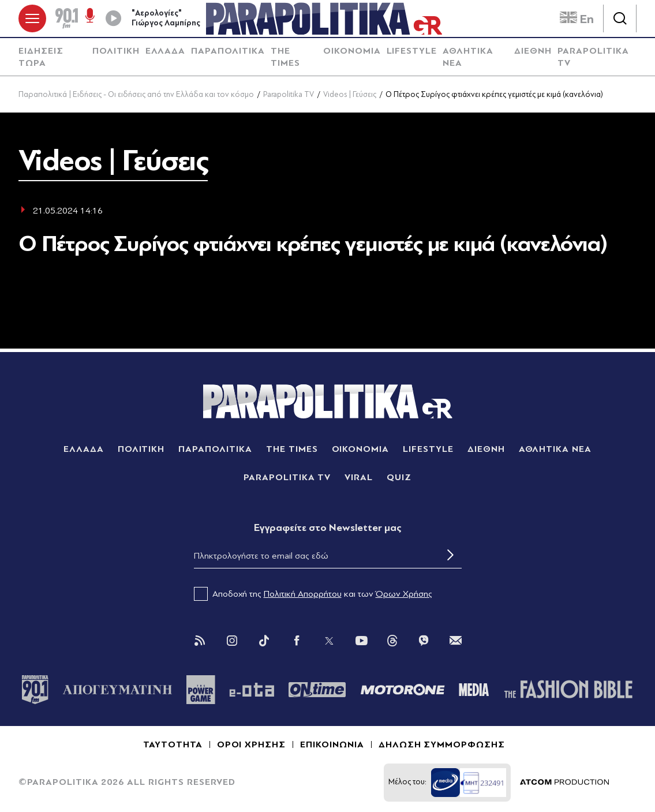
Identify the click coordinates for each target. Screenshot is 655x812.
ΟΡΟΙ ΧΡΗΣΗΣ (252, 744)
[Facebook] (297, 641)
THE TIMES (285, 57)
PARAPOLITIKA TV (593, 57)
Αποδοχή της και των (313, 594)
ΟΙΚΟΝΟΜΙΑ (352, 51)
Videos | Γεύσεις (350, 94)
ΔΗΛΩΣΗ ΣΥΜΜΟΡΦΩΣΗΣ (442, 744)
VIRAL (359, 477)
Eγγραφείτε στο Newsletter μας (328, 528)
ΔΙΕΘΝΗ (533, 51)
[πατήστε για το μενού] (32, 18)
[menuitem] (53, 57)
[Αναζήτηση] (620, 18)
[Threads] (392, 640)
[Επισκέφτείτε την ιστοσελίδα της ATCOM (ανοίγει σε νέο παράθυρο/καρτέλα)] (564, 783)
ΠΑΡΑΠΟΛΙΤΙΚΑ (228, 51)
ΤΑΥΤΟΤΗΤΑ (173, 744)
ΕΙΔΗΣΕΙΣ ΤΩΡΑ (41, 57)
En (577, 19)
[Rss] (200, 641)
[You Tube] (361, 641)
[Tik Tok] (264, 641)
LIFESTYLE (412, 51)
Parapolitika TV (289, 94)
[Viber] (424, 641)
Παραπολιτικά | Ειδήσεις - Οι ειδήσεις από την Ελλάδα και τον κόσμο (136, 94)
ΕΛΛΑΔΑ (166, 51)
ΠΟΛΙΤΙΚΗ (116, 51)
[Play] (113, 18)
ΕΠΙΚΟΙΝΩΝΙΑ (332, 744)
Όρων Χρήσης (404, 594)
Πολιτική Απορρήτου (303, 594)
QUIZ (399, 477)
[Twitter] (329, 641)
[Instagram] (232, 641)
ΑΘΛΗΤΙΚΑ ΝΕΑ (468, 57)
